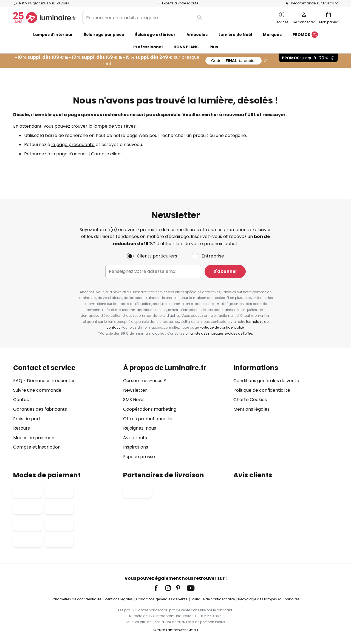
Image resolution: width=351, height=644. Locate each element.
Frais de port (27, 419)
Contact (22, 400)
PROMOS (305, 35)
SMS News (134, 400)
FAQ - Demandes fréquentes (44, 381)
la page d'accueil (69, 154)
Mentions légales (251, 409)
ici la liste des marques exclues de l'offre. (219, 333)
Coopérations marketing (150, 409)
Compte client (107, 154)
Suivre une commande (37, 390)
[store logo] (45, 18)
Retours (22, 428)
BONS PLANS (186, 47)
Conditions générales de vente (266, 381)
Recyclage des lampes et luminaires (269, 599)
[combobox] (144, 18)
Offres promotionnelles (148, 419)
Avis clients (135, 438)
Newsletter (135, 390)
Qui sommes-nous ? (145, 381)
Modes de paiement (35, 438)
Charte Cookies (250, 400)
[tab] (65, 412)
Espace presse (139, 457)
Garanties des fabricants (40, 409)
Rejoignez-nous (140, 428)
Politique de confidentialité (222, 327)
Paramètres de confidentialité (77, 599)
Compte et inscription (37, 447)
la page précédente (73, 145)
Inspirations (136, 447)
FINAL (233, 61)
